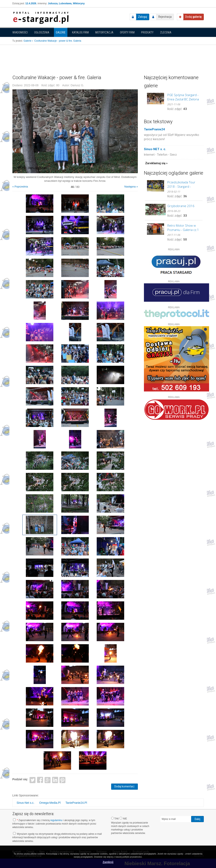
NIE (123, 818)
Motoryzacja (104, 32)
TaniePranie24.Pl (76, 803)
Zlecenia (166, 32)
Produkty (147, 32)
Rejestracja (165, 17)
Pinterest (63, 780)
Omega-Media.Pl (50, 803)
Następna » (131, 187)
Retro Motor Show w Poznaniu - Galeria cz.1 (183, 228)
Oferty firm (127, 32)
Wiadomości (20, 32)
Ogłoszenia (42, 32)
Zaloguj (143, 17)
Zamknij (108, 862)
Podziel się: (20, 779)
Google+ (48, 780)
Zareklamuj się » (156, 163)
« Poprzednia (20, 187)
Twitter (32, 780)
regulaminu (56, 820)
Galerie (61, 32)
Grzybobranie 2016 (181, 206)
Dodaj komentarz (124, 786)
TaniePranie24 (154, 129)
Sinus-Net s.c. (26, 803)
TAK (115, 818)
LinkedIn (55, 780)
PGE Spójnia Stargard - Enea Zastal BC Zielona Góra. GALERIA (183, 97)
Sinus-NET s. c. (155, 149)
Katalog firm (80, 32)
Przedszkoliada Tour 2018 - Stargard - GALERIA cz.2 (181, 184)
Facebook (40, 780)
